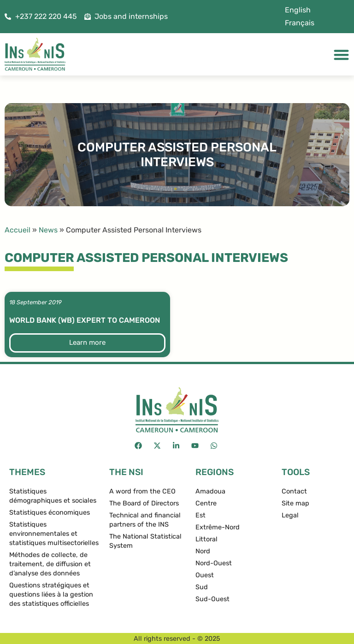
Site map (295, 503)
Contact (294, 491)
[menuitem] (298, 10)
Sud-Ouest (212, 599)
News (48, 230)
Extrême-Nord (218, 527)
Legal (290, 515)
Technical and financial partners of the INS (145, 520)
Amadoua (210, 491)
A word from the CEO (142, 491)
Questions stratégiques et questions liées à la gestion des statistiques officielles (51, 595)
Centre (206, 503)
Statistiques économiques (50, 513)
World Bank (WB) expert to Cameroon (85, 320)
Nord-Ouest (214, 563)
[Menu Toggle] (341, 55)
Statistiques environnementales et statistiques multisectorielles (54, 534)
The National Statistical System (145, 541)
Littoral (206, 539)
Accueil (18, 230)
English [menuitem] (298, 10)
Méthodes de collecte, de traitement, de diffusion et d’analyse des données (50, 564)
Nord (203, 551)
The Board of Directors (144, 503)
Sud (202, 587)
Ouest (205, 575)
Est (201, 515)
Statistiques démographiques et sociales (53, 496)
